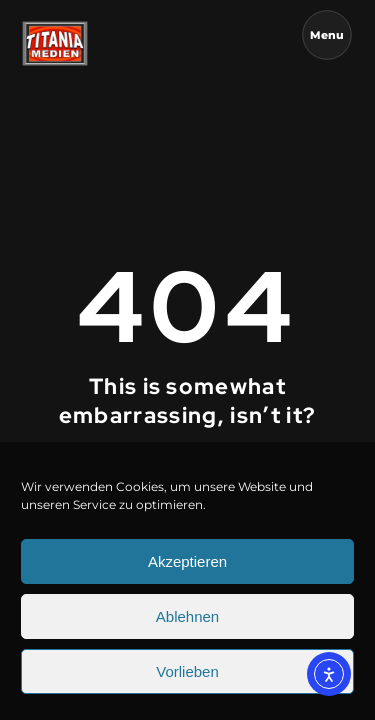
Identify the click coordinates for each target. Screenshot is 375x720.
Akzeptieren (187, 569)
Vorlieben (187, 679)
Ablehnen (187, 624)
